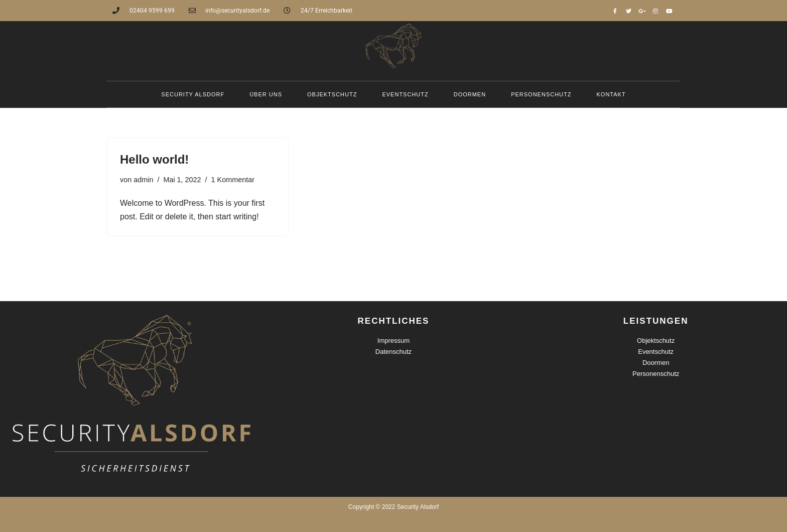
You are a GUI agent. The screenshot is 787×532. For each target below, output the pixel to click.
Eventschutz (405, 94)
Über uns (266, 94)
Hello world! (154, 159)
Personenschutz (541, 94)
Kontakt (611, 94)
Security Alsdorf (193, 94)
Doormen (470, 94)
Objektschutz (332, 94)
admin (143, 180)
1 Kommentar (233, 180)
